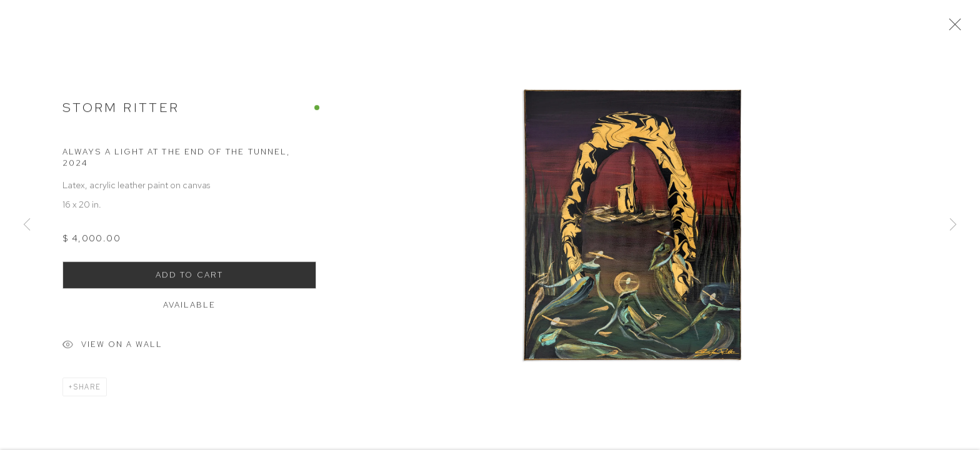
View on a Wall (112, 349)
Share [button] (87, 390)
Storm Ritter (121, 110)
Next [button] (953, 225)
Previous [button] (27, 225)
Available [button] (190, 308)
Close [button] (952, 28)
